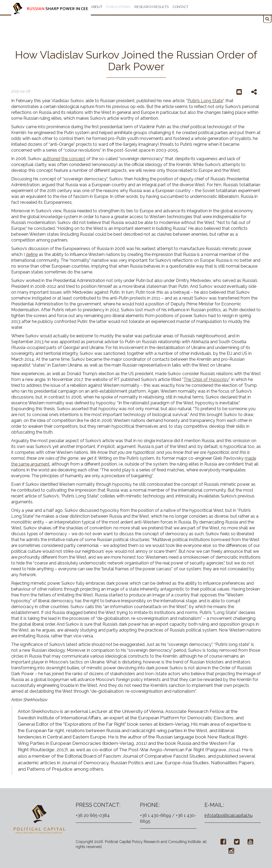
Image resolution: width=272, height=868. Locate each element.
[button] (267, 19)
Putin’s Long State (205, 101)
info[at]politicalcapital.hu (229, 815)
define (32, 254)
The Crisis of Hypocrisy (206, 379)
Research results (152, 7)
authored (51, 159)
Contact (180, 7)
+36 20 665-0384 (93, 815)
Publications (118, 7)
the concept (73, 159)
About (97, 7)
